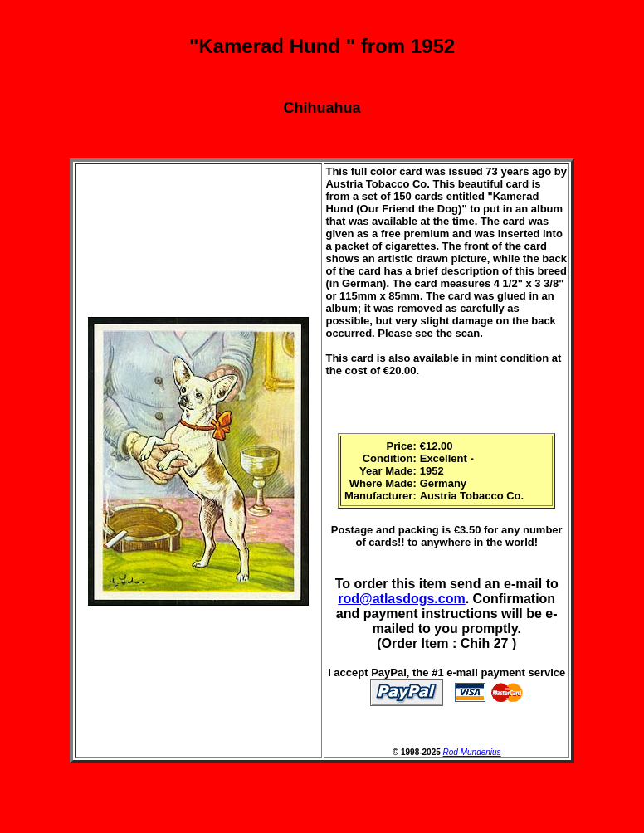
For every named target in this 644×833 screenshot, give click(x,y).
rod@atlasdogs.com (401, 599)
